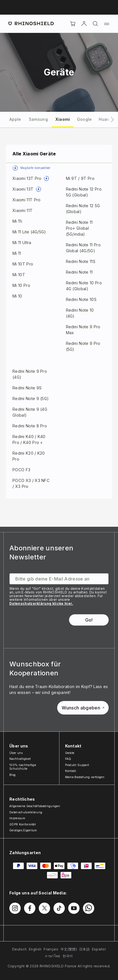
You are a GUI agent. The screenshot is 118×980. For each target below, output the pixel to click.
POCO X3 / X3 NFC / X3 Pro (31, 483)
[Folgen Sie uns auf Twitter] (44, 908)
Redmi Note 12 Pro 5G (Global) (84, 192)
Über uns (16, 753)
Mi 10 (17, 296)
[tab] (15, 119)
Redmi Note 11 (79, 272)
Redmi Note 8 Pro (30, 426)
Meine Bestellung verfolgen (85, 777)
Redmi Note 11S (81, 261)
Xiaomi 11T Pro (26, 200)
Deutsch (19, 949)
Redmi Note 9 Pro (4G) (30, 374)
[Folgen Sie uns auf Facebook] (30, 908)
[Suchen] (95, 24)
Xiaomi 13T (23, 189)
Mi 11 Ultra (22, 243)
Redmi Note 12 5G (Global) (83, 209)
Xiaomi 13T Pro (27, 178)
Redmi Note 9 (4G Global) (30, 412)
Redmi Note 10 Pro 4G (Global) (84, 286)
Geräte (70, 753)
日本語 (84, 949)
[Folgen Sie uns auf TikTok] (59, 908)
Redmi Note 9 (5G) (31, 399)
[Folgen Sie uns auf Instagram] (15, 908)
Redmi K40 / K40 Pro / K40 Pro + (29, 439)
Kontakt (71, 771)
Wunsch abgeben (83, 708)
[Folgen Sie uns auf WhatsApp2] (89, 908)
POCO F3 (21, 470)
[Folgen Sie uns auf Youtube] (74, 908)
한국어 (68, 956)
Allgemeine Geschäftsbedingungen (35, 806)
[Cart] (73, 24)
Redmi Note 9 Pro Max (83, 330)
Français (51, 949)
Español (99, 949)
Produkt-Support (77, 765)
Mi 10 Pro (21, 285)
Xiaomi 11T (22, 210)
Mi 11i (17, 221)
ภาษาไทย (52, 956)
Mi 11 (17, 253)
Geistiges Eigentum (23, 830)
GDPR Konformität (22, 824)
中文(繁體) (69, 949)
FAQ (68, 759)
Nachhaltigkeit (20, 759)
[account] (84, 24)
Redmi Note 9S (27, 388)
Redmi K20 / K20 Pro (29, 456)
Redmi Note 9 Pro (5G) (83, 346)
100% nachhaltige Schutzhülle (23, 767)
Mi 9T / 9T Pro (80, 178)
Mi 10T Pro (23, 264)
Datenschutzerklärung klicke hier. (41, 603)
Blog (12, 775)
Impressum (17, 818)
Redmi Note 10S (81, 299)
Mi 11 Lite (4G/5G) (29, 232)
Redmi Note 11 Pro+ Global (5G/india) (79, 228)
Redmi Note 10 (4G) (80, 313)
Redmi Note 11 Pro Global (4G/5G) (83, 248)
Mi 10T (19, 275)
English (35, 949)
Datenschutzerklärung (26, 812)
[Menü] (107, 24)
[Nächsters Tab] (112, 120)
